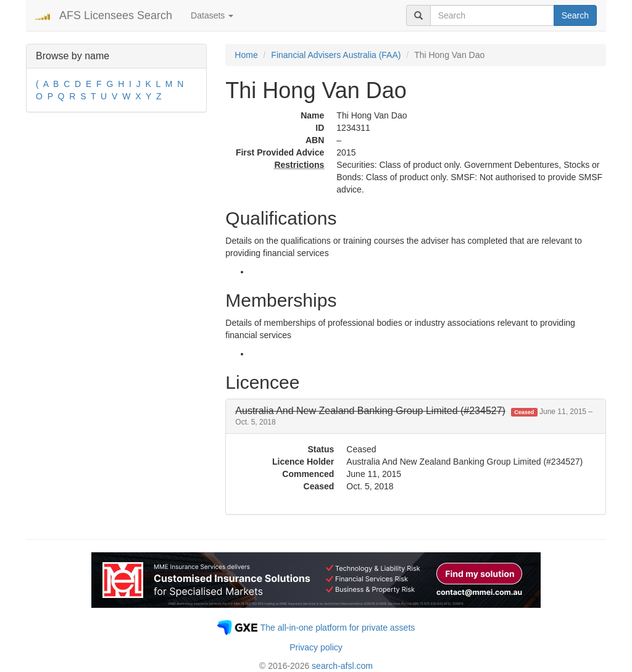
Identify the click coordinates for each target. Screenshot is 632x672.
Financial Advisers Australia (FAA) (336, 55)
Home (246, 55)
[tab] (416, 416)
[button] (414, 416)
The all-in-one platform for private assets (338, 628)
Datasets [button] (212, 15)
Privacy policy (316, 647)
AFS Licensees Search (116, 15)
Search (575, 15)
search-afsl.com (342, 666)
